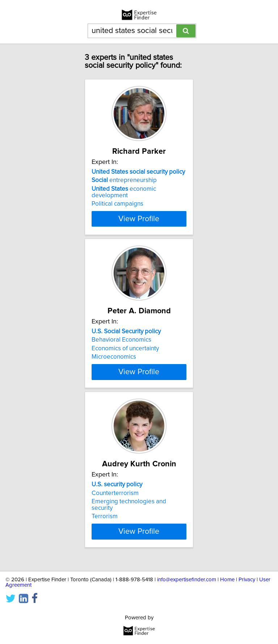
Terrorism (105, 523)
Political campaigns (117, 204)
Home (227, 580)
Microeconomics (114, 357)
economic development (124, 192)
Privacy (247, 580)
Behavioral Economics (121, 340)
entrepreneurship (124, 180)
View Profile (139, 219)
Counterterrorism (115, 499)
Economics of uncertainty (125, 348)
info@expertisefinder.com (187, 580)
